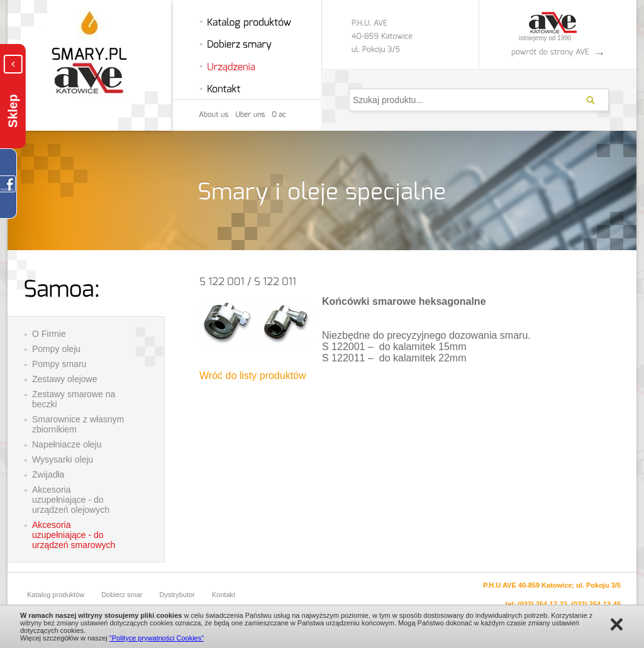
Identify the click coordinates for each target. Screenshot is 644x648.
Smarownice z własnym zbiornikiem (78, 424)
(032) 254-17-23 (542, 604)
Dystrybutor (177, 595)
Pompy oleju (56, 349)
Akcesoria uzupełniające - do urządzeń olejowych (71, 500)
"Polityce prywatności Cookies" (157, 638)
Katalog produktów (56, 595)
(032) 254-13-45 (596, 604)
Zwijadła (48, 475)
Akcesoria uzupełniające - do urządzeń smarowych (74, 535)
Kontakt (224, 595)
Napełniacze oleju (67, 444)
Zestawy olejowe (65, 379)
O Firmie (49, 334)
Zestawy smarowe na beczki (74, 399)
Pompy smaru (59, 364)
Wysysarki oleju (63, 459)
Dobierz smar (122, 595)
